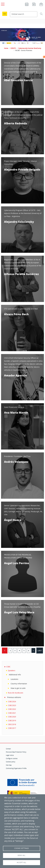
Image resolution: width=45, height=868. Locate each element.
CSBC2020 (12, 717)
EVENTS (13, 48)
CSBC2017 (12, 728)
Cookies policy (11, 762)
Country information (19, 684)
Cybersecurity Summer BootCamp (30, 48)
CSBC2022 (12, 709)
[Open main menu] (2, 4)
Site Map (9, 765)
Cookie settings (22, 848)
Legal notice (10, 755)
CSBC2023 (12, 705)
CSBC (8, 667)
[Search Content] (24, 14)
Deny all (21, 855)
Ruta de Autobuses (16, 693)
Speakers (12, 670)
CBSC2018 (12, 724)
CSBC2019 (12, 721)
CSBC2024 (12, 702)
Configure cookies (12, 758)
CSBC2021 (12, 713)
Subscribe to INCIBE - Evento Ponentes (44, 57)
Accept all (21, 862)
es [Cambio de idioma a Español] (5, 14)
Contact (8, 749)
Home (6, 48)
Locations (14, 679)
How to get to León (18, 688)
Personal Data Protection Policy (16, 752)
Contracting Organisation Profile (16, 768)
